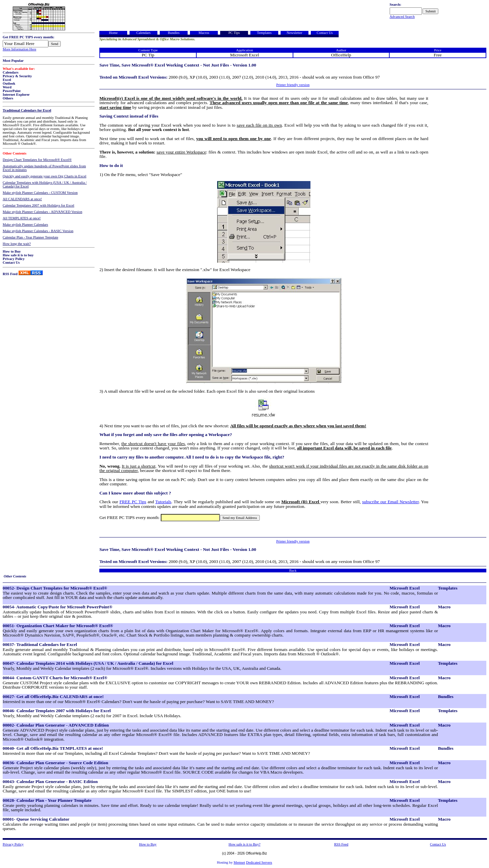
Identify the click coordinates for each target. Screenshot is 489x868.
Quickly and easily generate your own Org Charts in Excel (44, 176)
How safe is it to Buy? (244, 844)
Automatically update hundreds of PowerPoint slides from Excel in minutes (44, 168)
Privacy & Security (17, 76)
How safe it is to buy (18, 255)
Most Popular (13, 61)
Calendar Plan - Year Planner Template (30, 237)
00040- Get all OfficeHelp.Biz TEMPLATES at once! (53, 748)
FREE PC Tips (133, 502)
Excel (7, 80)
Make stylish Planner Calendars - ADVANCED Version (42, 212)
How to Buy (12, 251)
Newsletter (294, 33)
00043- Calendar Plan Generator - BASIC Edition (50, 782)
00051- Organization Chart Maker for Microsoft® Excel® (58, 626)
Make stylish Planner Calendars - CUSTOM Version (40, 193)
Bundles (174, 33)
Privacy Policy (14, 259)
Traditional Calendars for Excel (27, 110)
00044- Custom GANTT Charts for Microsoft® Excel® (55, 678)
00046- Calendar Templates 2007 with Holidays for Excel (57, 711)
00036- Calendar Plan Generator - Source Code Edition (55, 763)
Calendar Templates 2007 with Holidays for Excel (38, 205)
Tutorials (163, 502)
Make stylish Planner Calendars (25, 225)
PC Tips (234, 33)
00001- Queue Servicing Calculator (36, 819)
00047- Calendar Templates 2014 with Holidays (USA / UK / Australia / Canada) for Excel (88, 663)
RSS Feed (10, 274)
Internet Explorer (16, 95)
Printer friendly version (293, 85)
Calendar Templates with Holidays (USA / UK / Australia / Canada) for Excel (45, 184)
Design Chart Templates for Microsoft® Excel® (37, 160)
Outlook (9, 83)
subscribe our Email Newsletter (390, 502)
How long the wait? (17, 244)
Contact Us (11, 263)
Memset (239, 862)
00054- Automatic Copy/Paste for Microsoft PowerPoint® (58, 607)
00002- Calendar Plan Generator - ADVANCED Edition (56, 725)
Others (8, 98)
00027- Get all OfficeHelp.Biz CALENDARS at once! (53, 697)
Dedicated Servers (259, 862)
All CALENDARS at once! (22, 199)
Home (113, 33)
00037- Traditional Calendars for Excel (40, 644)
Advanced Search (402, 17)
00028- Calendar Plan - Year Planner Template (47, 800)
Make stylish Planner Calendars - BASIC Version (38, 231)
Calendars (11, 72)
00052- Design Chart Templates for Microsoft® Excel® (55, 588)
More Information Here (19, 49)
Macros (204, 33)
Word (7, 87)
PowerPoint (12, 91)
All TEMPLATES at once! (22, 218)
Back (293, 571)
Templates (264, 33)
